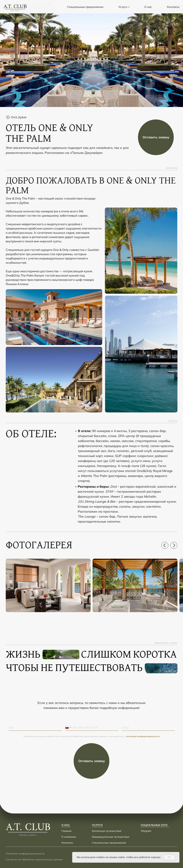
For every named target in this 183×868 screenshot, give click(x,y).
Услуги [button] (123, 7)
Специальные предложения (85, 7)
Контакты (173, 7)
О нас (148, 7)
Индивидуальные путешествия (111, 837)
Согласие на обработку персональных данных (34, 859)
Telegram (146, 831)
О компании (69, 837)
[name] (35, 728)
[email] (148, 728)
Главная (66, 831)
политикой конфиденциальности (143, 736)
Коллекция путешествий (107, 831)
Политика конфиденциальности (25, 854)
